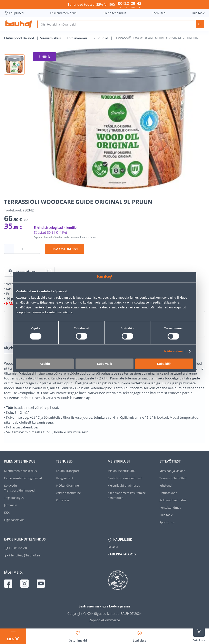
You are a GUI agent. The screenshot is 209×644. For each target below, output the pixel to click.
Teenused (159, 13)
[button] (14, 65)
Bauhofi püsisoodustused (125, 478)
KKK (7, 512)
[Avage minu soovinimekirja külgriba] (78, 635)
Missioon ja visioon (172, 471)
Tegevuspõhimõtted (173, 478)
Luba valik (104, 364)
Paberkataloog (122, 554)
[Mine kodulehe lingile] (19, 24)
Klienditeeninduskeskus (20, 471)
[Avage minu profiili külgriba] (140, 635)
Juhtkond (166, 486)
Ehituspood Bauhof (19, 38)
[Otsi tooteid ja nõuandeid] (117, 24)
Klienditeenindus (114, 13)
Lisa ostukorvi (65, 249)
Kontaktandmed (170, 508)
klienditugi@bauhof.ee (24, 555)
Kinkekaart (63, 500)
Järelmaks (11, 505)
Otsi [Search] (200, 24)
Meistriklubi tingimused (124, 486)
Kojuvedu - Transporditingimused (19, 488)
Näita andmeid (175, 351)
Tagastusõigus (14, 498)
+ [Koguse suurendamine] (35, 249)
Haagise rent (65, 478)
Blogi (113, 547)
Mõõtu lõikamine (67, 486)
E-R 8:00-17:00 (19, 548)
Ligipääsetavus (14, 520)
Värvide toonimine (68, 493)
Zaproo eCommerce (105, 620)
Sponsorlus (167, 522)
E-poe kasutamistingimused (23, 478)
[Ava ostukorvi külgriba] (199, 634)
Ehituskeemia (78, 38)
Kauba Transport (67, 471)
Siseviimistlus (51, 38)
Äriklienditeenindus (63, 13)
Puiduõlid (101, 38)
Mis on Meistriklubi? (121, 471)
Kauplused (14, 13)
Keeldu (45, 364)
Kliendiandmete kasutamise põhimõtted (127, 495)
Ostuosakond (168, 493)
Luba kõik (164, 364)
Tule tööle (198, 13)
